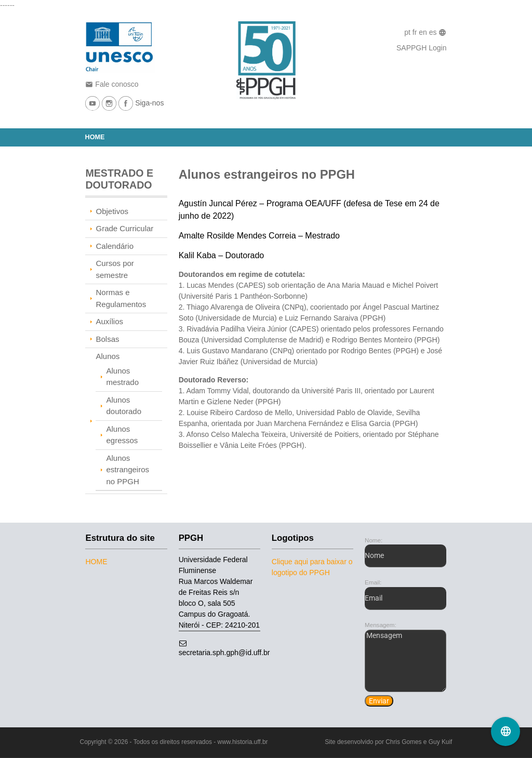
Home (95, 137)
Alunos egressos (122, 435)
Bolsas (107, 339)
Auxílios (109, 321)
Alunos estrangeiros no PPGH (128, 470)
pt (408, 32)
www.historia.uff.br (243, 742)
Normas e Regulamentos (121, 298)
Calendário (115, 246)
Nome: (374, 540)
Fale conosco (112, 84)
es (434, 32)
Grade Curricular (124, 228)
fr (416, 32)
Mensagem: (381, 625)
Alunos (108, 356)
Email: (373, 582)
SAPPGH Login (422, 48)
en (424, 32)
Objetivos (112, 211)
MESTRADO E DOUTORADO (119, 179)
